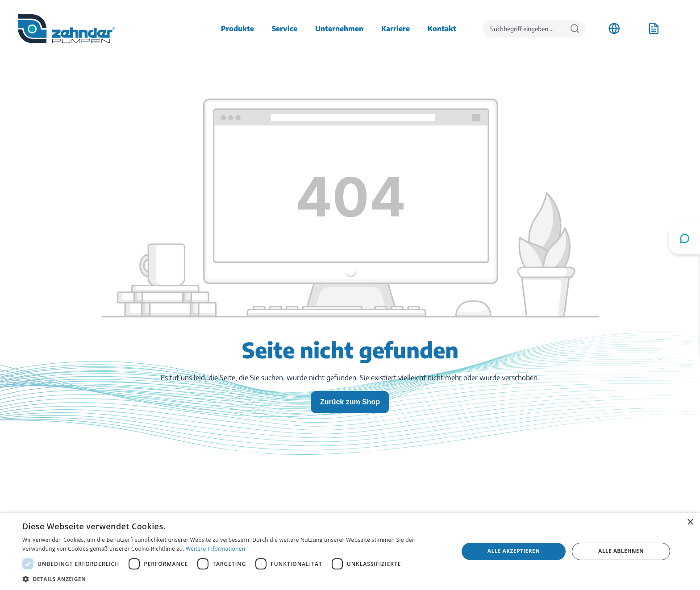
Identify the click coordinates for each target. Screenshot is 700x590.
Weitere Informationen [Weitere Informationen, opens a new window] (216, 549)
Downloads (377, 473)
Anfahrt (546, 473)
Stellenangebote (559, 486)
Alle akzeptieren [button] (514, 551)
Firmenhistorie (557, 498)
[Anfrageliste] (654, 29)
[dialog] (350, 551)
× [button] (690, 522)
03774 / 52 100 (207, 493)
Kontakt (372, 486)
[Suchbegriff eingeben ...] (524, 29)
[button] (234, 579)
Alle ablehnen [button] (621, 551)
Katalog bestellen (386, 498)
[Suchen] (575, 29)
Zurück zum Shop (350, 402)
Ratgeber (373, 511)
